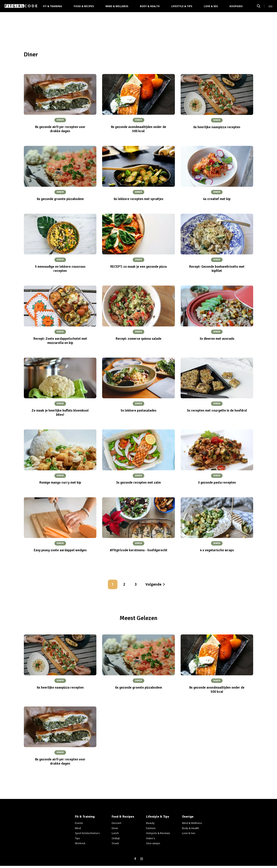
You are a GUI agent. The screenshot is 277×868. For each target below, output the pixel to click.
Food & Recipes (84, 6)
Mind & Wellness (117, 6)
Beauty (150, 823)
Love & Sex (211, 6)
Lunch (115, 833)
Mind (78, 828)
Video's (151, 838)
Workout (80, 843)
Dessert (116, 823)
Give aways (153, 843)
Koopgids (236, 6)
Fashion (151, 828)
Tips (77, 838)
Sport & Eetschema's (87, 833)
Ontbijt (116, 838)
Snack (115, 843)
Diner (115, 828)
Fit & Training (52, 6)
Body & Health (150, 6)
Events (79, 823)
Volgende (153, 584)
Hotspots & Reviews (158, 833)
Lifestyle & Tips (182, 6)
